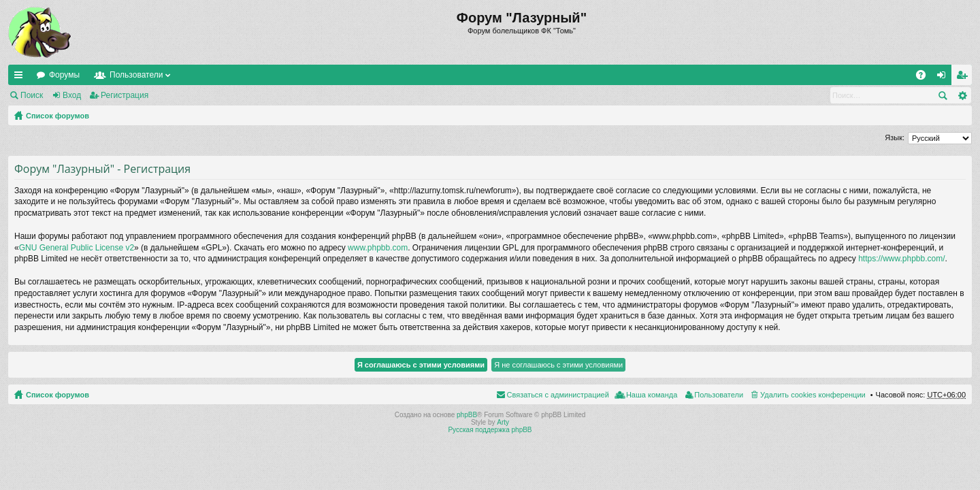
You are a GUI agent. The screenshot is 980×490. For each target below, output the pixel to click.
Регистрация (125, 95)
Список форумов (58, 116)
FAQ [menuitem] (925, 78)
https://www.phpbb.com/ (901, 259)
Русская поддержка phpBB (490, 430)
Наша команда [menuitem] (652, 395)
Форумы (64, 75)
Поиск (32, 95)
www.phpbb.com (378, 248)
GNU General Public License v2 (77, 248)
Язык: (895, 137)
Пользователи (136, 75)
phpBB (467, 415)
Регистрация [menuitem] (964, 78)
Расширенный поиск (962, 95)
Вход (72, 95)
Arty (503, 422)
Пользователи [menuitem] (719, 395)
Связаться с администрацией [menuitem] (558, 395)
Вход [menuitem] (944, 78)
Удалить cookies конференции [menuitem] (813, 395)
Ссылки (21, 78)
